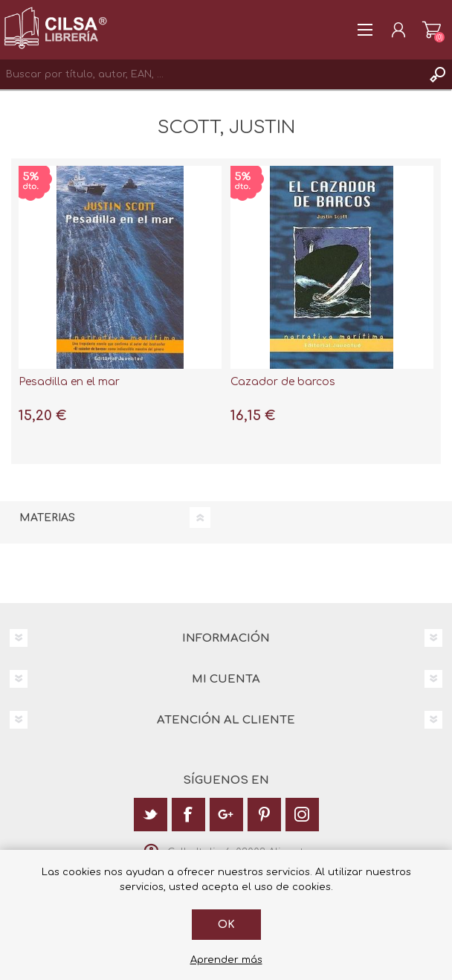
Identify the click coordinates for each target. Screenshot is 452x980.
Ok (226, 925)
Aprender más (226, 960)
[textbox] (211, 74)
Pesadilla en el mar (69, 382)
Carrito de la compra (432, 30)
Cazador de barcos (283, 382)
